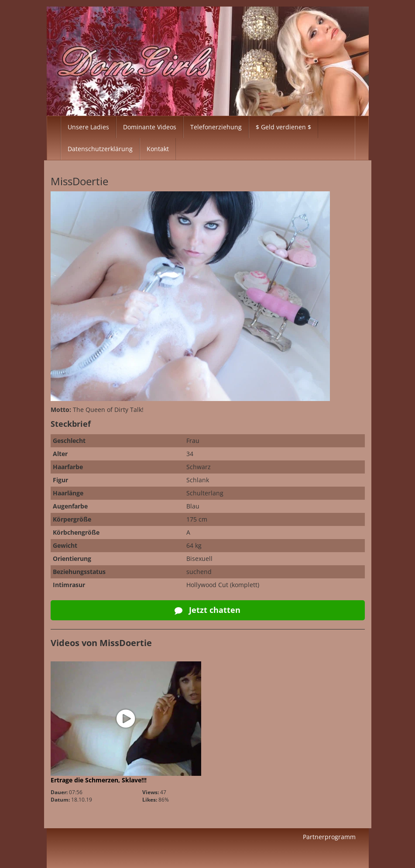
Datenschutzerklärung (100, 149)
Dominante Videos (150, 127)
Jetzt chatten (207, 610)
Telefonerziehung (216, 127)
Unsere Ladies (88, 127)
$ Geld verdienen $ (283, 127)
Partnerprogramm (329, 837)
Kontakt (158, 149)
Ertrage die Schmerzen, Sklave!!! (99, 780)
